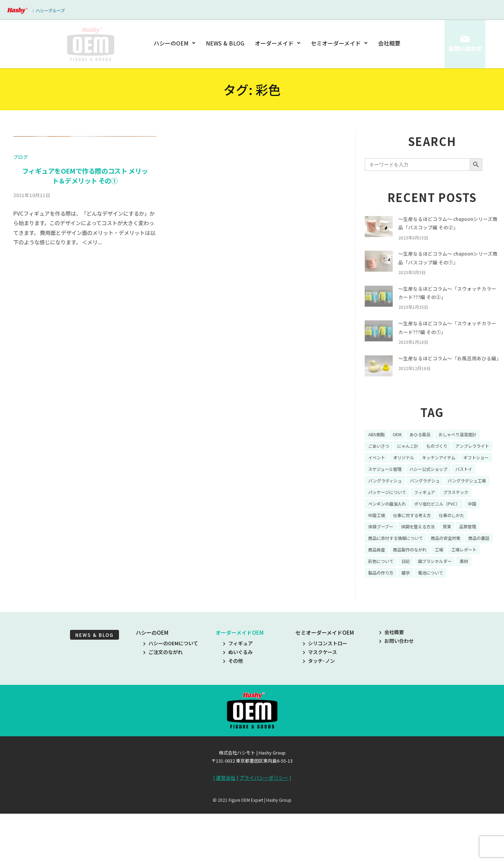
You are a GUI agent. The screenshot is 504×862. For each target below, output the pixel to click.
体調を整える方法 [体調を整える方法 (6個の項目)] (425, 564)
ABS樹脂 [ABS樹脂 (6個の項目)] (378, 454)
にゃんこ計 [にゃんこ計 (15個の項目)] (413, 466)
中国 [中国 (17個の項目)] (486, 539)
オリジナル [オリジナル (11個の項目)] (455, 478)
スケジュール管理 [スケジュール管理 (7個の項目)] (472, 491)
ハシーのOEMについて (171, 695)
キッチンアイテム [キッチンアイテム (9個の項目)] (388, 491)
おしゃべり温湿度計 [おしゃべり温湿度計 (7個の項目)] (468, 454)
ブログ (21, 328)
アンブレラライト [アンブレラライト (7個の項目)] (388, 478)
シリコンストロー (325, 695)
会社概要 (389, 43)
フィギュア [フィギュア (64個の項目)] (433, 527)
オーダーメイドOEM (240, 685)
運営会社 (226, 830)
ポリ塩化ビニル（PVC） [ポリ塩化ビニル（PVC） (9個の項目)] (447, 539)
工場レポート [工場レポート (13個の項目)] (383, 600)
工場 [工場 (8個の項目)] (481, 588)
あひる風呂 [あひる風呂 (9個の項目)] (426, 454)
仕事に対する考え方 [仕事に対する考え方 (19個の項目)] (418, 551)
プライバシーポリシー (264, 830)
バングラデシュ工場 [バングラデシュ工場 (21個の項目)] (433, 515)
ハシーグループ (50, 10)
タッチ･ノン (319, 713)
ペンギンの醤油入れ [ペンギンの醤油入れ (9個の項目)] (390, 539)
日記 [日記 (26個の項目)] (448, 600)
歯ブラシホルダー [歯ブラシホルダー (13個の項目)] (388, 612)
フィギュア (238, 695)
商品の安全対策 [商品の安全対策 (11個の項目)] (457, 576)
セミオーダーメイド (339, 43)
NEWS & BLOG (226, 43)
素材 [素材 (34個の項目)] (420, 612)
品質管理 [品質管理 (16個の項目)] (480, 564)
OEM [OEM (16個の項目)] (400, 454)
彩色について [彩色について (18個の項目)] (420, 600)
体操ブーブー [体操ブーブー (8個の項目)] (383, 564)
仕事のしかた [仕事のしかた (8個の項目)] (463, 551)
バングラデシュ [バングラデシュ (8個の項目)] (386, 515)
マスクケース (320, 704)
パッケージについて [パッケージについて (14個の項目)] (390, 527)
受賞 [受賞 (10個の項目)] (457, 564)
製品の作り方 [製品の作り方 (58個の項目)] (448, 612)
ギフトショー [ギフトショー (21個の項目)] (430, 491)
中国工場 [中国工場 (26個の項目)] (378, 551)
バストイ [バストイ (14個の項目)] (430, 503)
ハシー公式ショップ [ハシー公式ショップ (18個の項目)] (390, 503)
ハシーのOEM (176, 43)
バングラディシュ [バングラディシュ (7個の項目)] (468, 503)
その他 (233, 713)
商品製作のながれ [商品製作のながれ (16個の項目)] (448, 588)
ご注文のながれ (163, 704)
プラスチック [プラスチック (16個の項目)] (468, 527)
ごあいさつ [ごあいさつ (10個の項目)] (380, 466)
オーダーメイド (278, 43)
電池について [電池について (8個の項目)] (383, 624)
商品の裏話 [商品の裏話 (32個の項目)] (380, 588)
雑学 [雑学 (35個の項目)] (476, 612)
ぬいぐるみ (238, 704)
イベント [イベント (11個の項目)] (425, 478)
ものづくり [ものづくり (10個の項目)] (446, 466)
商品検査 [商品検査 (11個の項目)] (411, 588)
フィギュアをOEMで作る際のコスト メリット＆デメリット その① (85, 347)
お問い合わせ (396, 693)
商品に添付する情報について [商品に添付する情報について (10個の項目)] (400, 576)
